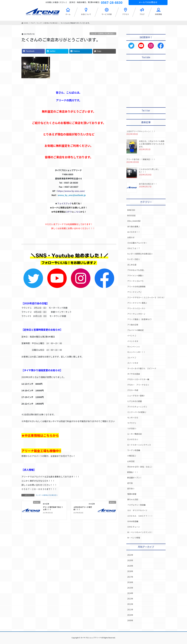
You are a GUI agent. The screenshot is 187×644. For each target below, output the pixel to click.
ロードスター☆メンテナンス (139, 445)
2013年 (130, 599)
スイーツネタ (133, 363)
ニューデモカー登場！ (136, 396)
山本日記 (131, 461)
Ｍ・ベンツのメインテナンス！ (140, 532)
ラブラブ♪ (132, 423)
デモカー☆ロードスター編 (138, 379)
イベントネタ (133, 341)
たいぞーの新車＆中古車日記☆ (103, 34)
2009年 (130, 620)
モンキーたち (133, 418)
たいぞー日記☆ (134, 259)
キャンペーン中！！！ (136, 352)
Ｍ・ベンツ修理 (134, 538)
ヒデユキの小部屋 (135, 401)
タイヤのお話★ (134, 374)
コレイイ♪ (132, 357)
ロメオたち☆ (133, 439)
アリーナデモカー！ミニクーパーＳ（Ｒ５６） (146, 297)
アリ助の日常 (133, 325)
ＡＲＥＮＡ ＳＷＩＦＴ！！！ (140, 516)
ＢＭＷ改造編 (133, 521)
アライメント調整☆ (135, 275)
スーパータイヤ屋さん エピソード (142, 368)
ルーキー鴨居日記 (135, 434)
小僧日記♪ (132, 456)
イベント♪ (132, 336)
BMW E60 (131, 210)
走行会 (130, 483)
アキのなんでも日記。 (136, 270)
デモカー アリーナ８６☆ (138, 385)
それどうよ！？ (134, 248)
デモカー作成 (133, 390)
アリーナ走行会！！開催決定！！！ (141, 159)
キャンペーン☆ (134, 347)
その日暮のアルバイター (137, 243)
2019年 (130, 566)
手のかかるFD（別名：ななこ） (140, 467)
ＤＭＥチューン (134, 527)
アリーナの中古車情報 (136, 287)
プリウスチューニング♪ (137, 407)
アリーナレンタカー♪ (136, 314)
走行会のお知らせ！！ (148, 184)
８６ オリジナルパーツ (137, 510)
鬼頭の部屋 (132, 494)
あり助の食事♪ (134, 226)
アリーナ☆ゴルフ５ (135, 281)
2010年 (130, 615)
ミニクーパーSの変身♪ (137, 412)
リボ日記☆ (132, 428)
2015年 (130, 588)
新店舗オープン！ (134, 478)
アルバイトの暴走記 (135, 330)
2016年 (130, 582)
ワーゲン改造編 (134, 450)
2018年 (130, 571)
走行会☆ (131, 488)
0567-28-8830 (112, 2)
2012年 (130, 604)
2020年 (130, 560)
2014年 (130, 593)
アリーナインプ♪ (135, 292)
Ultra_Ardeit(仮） (135, 221)
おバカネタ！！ (134, 232)
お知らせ (131, 237)
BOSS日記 (131, 215)
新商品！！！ (133, 472)
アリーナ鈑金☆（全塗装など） (140, 319)
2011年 (130, 609)
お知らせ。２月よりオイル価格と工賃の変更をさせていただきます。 (152, 144)
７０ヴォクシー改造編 (136, 505)
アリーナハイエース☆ (136, 308)
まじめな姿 (132, 265)
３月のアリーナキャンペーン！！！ (141, 131)
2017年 (130, 577)
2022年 (130, 555)
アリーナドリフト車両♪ (137, 303)
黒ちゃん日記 (133, 499)
